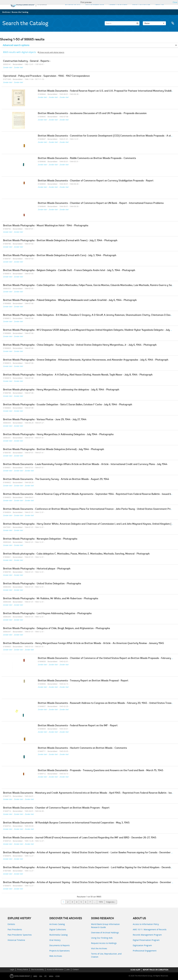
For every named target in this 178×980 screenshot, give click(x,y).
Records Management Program (147, 935)
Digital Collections (58, 929)
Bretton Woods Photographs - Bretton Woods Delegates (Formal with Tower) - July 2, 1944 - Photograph (60, 241)
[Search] (122, 23)
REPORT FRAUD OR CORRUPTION (156, 970)
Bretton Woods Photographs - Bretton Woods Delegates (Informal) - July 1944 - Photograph (54, 449)
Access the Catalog (20, 12)
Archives (6, 12)
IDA (41, 976)
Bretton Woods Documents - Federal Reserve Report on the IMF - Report (78, 726)
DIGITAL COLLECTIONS (95, 4)
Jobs (68, 969)
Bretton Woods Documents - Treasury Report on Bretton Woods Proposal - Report (83, 681)
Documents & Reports (60, 945)
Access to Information (55, 969)
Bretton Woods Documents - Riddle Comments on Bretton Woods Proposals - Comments (87, 158)
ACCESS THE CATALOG (118, 4)
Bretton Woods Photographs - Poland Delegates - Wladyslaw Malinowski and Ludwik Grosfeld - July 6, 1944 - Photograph (70, 300)
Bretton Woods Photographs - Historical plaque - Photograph (37, 569)
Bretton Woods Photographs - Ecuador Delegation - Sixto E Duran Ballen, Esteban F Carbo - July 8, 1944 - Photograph (68, 405)
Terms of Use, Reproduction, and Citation (106, 955)
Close (175, 2)
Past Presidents (15, 929)
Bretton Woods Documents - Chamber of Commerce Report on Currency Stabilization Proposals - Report (96, 181)
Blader (154, 23)
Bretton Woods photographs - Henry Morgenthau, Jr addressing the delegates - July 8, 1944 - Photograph (61, 390)
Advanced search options (16, 45)
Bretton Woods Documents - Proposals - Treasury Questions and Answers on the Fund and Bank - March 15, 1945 (101, 771)
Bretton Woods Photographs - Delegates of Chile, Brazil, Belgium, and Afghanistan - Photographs (57, 629)
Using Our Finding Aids (102, 938)
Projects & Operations (60, 951)
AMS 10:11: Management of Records (150, 929)
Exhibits (11, 924)
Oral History (55, 940)
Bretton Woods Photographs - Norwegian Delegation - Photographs (40, 539)
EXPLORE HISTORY (73, 4)
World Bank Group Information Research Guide (105, 926)
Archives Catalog (57, 924)
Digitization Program (142, 945)
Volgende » (111, 902)
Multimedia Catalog (58, 935)
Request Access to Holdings (104, 943)
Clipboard (173, 23)
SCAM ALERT (135, 970)
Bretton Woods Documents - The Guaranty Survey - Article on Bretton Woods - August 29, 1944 (56, 479)
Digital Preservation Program (146, 940)
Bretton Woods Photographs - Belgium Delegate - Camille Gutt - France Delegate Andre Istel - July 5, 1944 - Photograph (69, 270)
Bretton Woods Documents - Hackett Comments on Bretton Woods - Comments (82, 748)
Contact (76, 969)
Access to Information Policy (146, 924)
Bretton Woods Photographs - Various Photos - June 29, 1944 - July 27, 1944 (45, 420)
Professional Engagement (145, 951)
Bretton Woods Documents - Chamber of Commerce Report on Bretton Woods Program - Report (56, 808)
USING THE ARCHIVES (141, 4)
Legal (12, 969)
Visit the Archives (99, 948)
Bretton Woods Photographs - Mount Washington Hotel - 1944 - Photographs (46, 226)
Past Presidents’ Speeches (20, 935)
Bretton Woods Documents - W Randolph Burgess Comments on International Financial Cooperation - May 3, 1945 (66, 823)
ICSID (58, 976)
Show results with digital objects (51, 52)
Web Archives (56, 956)
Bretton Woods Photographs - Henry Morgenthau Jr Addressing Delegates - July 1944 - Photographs (58, 435)
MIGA (51, 976)
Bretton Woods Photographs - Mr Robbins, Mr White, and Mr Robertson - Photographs (51, 599)
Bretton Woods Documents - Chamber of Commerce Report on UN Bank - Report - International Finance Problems (101, 203)
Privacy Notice (23, 969)
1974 (101, 902)
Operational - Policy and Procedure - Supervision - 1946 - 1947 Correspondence (46, 76)
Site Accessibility (37, 969)
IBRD (35, 976)
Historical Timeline (16, 940)
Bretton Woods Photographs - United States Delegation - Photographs (42, 584)
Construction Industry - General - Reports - (27, 61)
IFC (46, 976)
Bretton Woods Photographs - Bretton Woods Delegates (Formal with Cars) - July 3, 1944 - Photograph (60, 256)
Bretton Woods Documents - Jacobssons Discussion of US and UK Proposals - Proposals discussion (92, 113)
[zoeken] (137, 23)
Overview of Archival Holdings (105, 933)
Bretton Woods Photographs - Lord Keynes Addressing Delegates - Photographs (47, 614)
